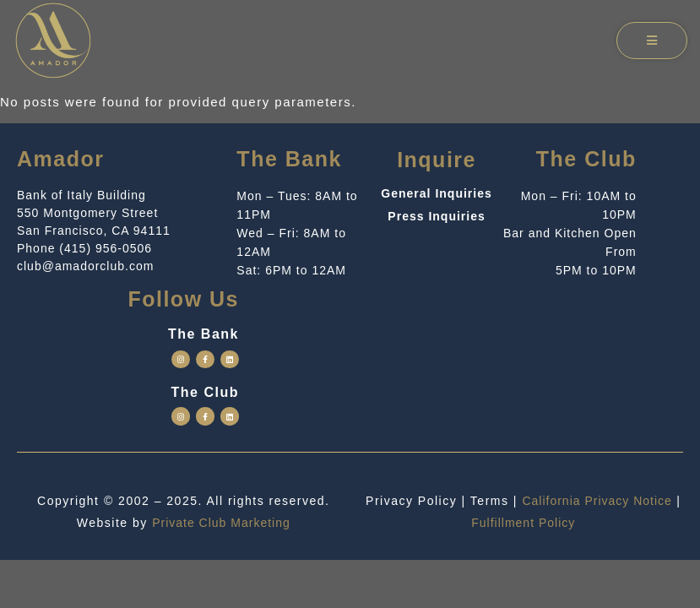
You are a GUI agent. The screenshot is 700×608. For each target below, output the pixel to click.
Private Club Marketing (221, 523)
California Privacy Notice (597, 501)
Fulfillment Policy (523, 523)
